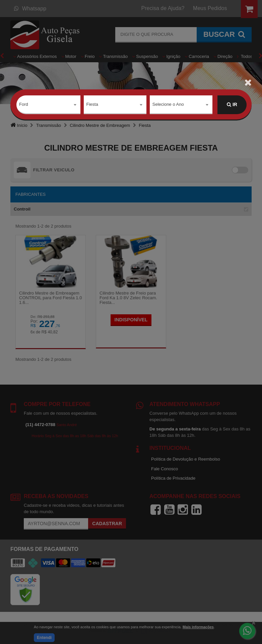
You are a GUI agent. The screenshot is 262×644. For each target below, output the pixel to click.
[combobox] (48, 105)
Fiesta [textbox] (92, 104)
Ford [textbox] (24, 104)
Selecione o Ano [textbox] (168, 104)
